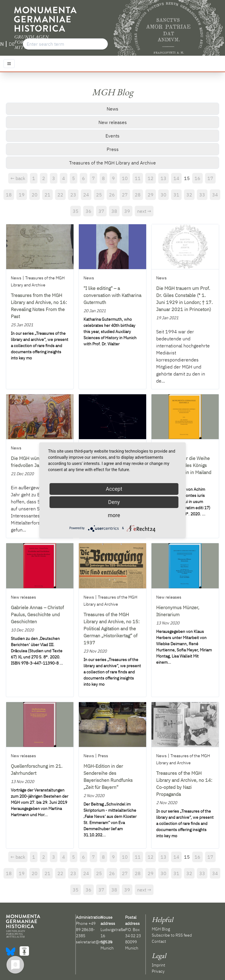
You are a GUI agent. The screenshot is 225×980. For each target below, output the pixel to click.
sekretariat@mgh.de (94, 942)
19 (22, 195)
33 (202, 195)
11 (138, 178)
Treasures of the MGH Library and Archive (112, 163)
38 (114, 211)
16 (197, 178)
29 (151, 195)
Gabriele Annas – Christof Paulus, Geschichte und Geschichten (37, 614)
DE (12, 44)
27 (125, 195)
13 (163, 178)
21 (47, 195)
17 (210, 178)
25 (99, 195)
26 (112, 195)
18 (9, 195)
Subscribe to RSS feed (172, 935)
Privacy (158, 971)
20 (35, 195)
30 (163, 195)
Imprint (158, 965)
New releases (113, 122)
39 (127, 211)
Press (113, 149)
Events (112, 136)
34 (215, 195)
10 (125, 178)
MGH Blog (161, 929)
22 (60, 195)
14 (176, 178)
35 (76, 211)
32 (189, 195)
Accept (114, 489)
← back (18, 178)
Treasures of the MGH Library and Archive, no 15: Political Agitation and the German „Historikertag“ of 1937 (111, 629)
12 (151, 178)
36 (88, 211)
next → (144, 211)
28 (138, 195)
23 (73, 195)
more (114, 515)
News (112, 109)
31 (176, 195)
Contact (159, 941)
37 (101, 211)
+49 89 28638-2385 (86, 930)
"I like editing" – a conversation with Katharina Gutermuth (112, 295)
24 (86, 195)
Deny (114, 502)
